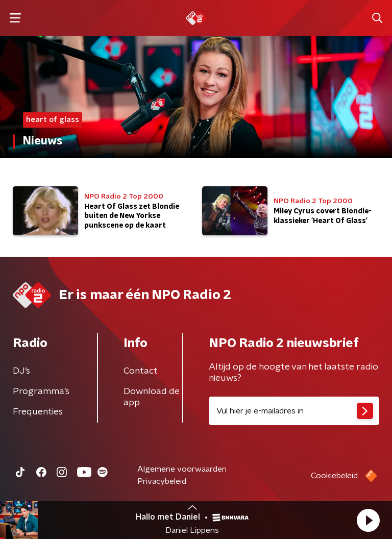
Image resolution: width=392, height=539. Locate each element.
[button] (368, 520)
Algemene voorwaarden (182, 469)
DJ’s (21, 371)
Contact (141, 371)
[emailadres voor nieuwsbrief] (294, 411)
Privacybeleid (162, 481)
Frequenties (38, 412)
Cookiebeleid (334, 476)
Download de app (152, 397)
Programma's (41, 391)
